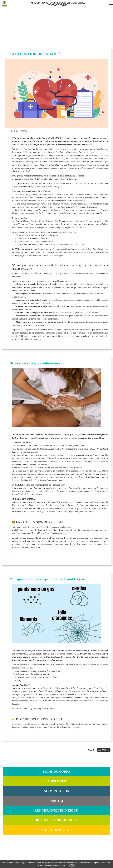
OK (72, 865)
